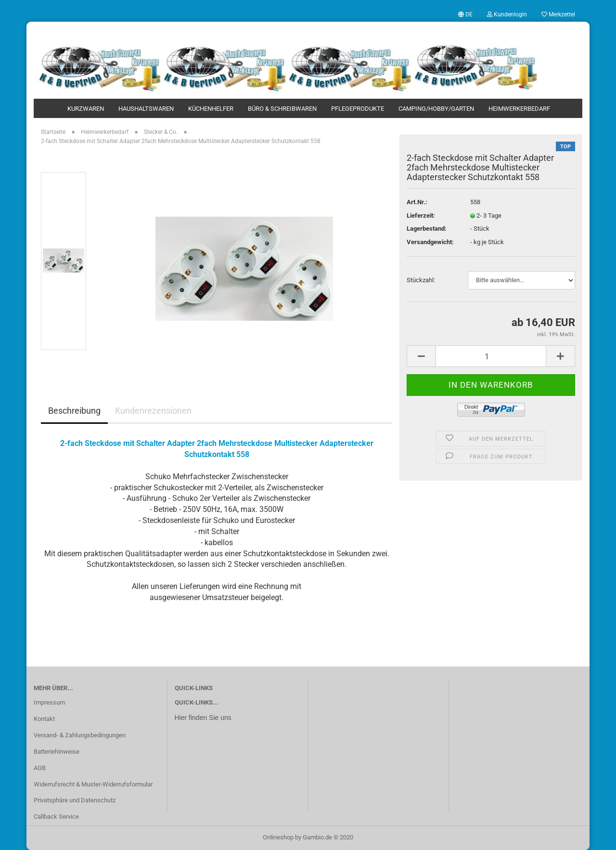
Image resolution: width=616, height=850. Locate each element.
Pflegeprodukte (358, 109)
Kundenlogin (507, 14)
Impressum (49, 702)
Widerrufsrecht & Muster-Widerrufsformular (93, 784)
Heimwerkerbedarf (519, 109)
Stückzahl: (421, 280)
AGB (40, 768)
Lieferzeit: (421, 216)
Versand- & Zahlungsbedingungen (80, 735)
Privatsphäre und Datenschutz (75, 800)
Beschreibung (74, 411)
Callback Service (56, 817)
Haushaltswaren (146, 109)
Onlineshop (278, 837)
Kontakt (44, 719)
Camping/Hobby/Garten (436, 109)
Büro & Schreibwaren (282, 109)
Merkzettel (558, 14)
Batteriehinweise (57, 752)
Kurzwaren (86, 109)
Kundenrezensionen (153, 411)
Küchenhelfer (211, 109)
